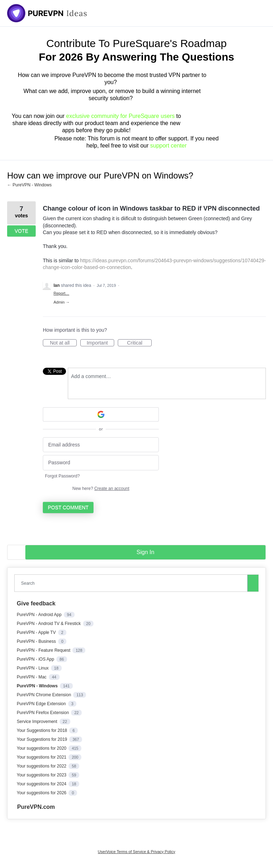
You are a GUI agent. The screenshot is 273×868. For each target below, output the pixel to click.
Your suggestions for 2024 (42, 784)
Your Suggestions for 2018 (42, 730)
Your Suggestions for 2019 (42, 739)
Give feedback (36, 603)
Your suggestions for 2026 (42, 793)
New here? (101, 489)
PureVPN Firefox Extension (43, 713)
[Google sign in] (101, 414)
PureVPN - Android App (40, 615)
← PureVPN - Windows (29, 185)
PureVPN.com (36, 807)
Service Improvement (38, 722)
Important (100, 343)
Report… (61, 293)
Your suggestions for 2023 (42, 775)
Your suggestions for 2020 (42, 748)
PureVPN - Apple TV (37, 632)
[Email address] (101, 445)
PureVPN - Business (37, 641)
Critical (139, 343)
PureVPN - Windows (38, 686)
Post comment (68, 507)
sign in (146, 552)
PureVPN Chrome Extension (44, 695)
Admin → (62, 302)
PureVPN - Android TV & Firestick (49, 624)
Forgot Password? (62, 476)
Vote (21, 231)
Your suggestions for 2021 (42, 757)
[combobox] (132, 583)
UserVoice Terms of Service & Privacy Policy (136, 852)
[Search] (253, 583)
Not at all (63, 343)
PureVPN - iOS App (36, 659)
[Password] (101, 463)
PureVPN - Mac (32, 677)
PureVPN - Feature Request (44, 650)
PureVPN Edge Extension (42, 704)
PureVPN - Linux (33, 668)
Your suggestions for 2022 (42, 766)
